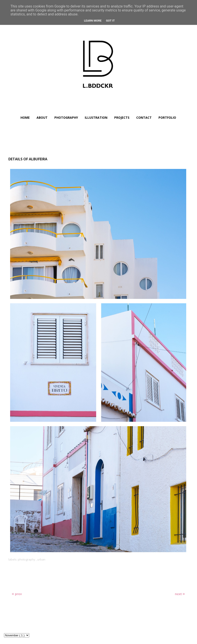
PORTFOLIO (167, 118)
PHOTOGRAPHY (66, 118)
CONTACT (144, 118)
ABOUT (42, 118)
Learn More (93, 21)
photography (27, 559)
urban (41, 559)
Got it (110, 21)
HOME (25, 118)
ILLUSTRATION (96, 118)
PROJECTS (122, 118)
